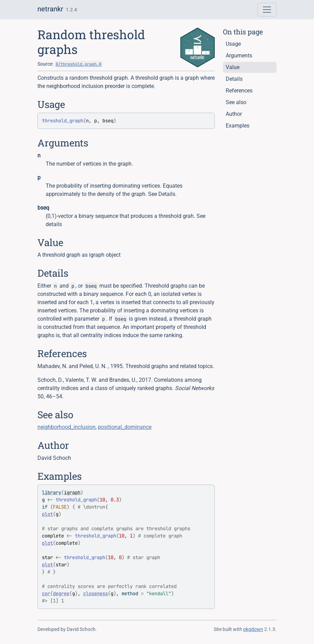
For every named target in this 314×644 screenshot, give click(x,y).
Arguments (239, 55)
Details (234, 79)
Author (234, 114)
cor (46, 593)
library (52, 492)
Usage (233, 44)
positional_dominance (125, 427)
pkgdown (253, 629)
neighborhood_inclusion (66, 427)
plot (47, 514)
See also (236, 102)
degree (61, 593)
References (239, 91)
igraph (72, 492)
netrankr (50, 9)
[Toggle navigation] (267, 10)
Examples (238, 126)
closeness (96, 593)
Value (233, 67)
